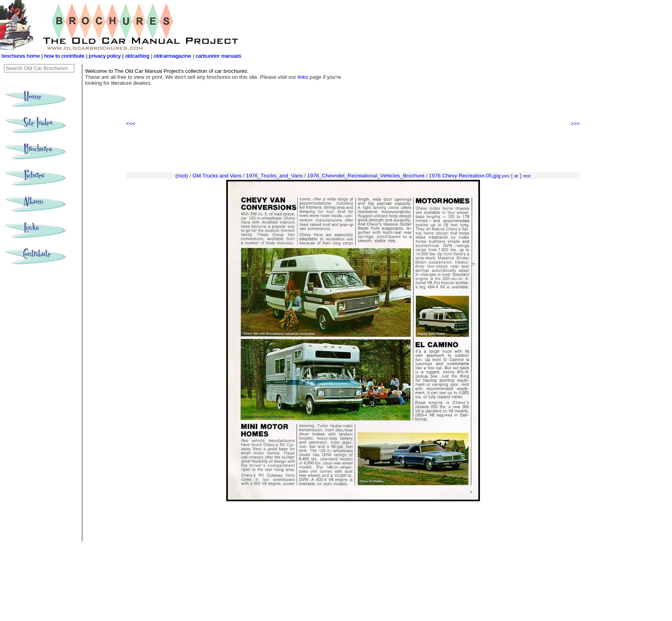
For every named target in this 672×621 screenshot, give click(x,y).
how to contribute (64, 56)
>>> (575, 124)
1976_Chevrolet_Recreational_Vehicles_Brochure (366, 176)
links (303, 77)
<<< (131, 124)
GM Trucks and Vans (217, 176)
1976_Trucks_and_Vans (274, 176)
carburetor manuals (218, 56)
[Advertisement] (353, 150)
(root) (182, 176)
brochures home (21, 56)
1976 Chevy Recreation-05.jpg (465, 176)
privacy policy (106, 56)
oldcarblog (137, 56)
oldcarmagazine (173, 56)
